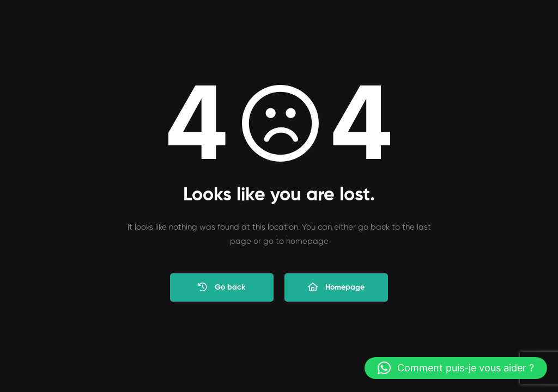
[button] (456, 368)
